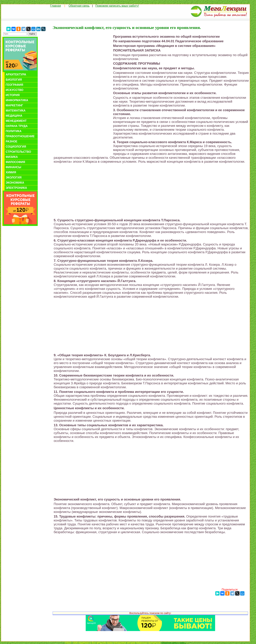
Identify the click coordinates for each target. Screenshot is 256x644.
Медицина (14, 116)
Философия (15, 162)
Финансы (13, 167)
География (14, 85)
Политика (14, 131)
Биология (14, 80)
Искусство (14, 90)
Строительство (18, 152)
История (13, 95)
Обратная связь (79, 6)
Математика (16, 111)
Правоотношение (20, 136)
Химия (11, 172)
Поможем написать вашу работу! (117, 6)
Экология (14, 178)
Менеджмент (16, 121)
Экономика (15, 183)
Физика (12, 157)
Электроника (16, 188)
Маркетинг (14, 105)
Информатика (17, 100)
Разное (12, 141)
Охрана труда (17, 126)
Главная (56, 6)
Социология (16, 147)
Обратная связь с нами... (174, 643)
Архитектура (16, 75)
